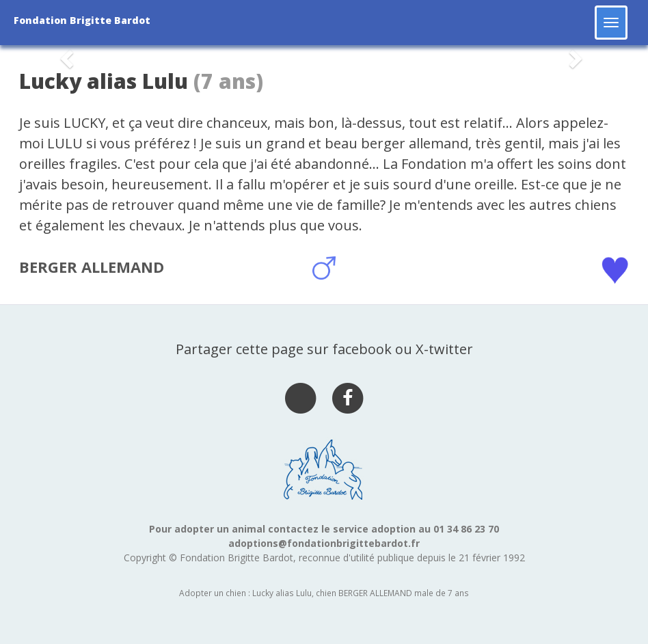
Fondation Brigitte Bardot (82, 20)
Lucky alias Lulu (104, 81)
